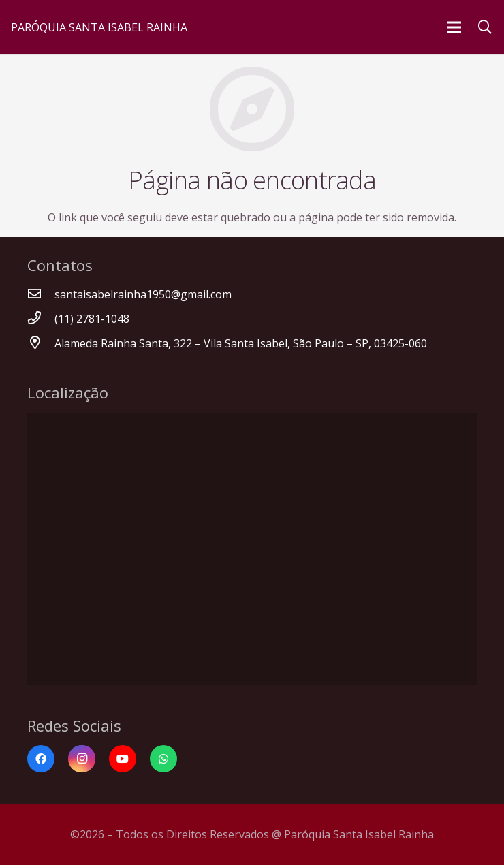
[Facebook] (41, 759)
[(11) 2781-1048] (41, 319)
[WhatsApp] (163, 759)
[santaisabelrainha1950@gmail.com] (41, 294)
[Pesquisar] (485, 28)
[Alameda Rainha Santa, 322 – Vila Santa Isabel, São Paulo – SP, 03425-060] (41, 343)
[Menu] (454, 27)
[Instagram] (82, 759)
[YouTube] (123, 759)
